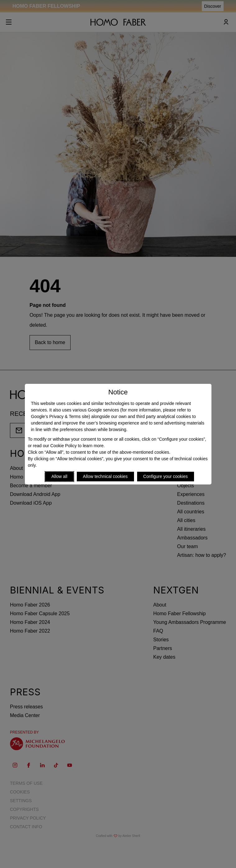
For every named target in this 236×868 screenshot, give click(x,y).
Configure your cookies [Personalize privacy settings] (166, 476)
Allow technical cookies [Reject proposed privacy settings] (105, 476)
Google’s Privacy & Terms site (60, 416)
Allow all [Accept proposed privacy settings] (59, 476)
